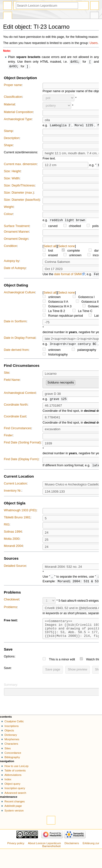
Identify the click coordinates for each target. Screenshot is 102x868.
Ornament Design (16, 240)
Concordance (13, 760)
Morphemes (12, 746)
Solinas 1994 (13, 535)
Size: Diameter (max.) (19, 193)
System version (14, 818)
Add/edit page (13, 813)
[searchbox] (78, 384)
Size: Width (12, 179)
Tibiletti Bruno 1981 (17, 520)
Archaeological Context (20, 395)
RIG (7, 527)
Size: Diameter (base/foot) (22, 200)
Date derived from (16, 352)
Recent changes (15, 809)
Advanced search (15, 800)
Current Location (15, 486)
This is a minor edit (62, 667)
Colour (8, 215)
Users (94, 43)
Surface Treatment (17, 227)
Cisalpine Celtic (14, 728)
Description (12, 139)
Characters (11, 751)
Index (8, 786)
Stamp (8, 132)
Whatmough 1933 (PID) (20, 513)
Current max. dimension (20, 165)
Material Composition (18, 113)
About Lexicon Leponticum (44, 850)
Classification (13, 97)
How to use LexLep (16, 773)
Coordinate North (16, 407)
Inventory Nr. (13, 494)
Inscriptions (11, 733)
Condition (11, 247)
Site (7, 374)
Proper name (13, 85)
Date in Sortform (15, 323)
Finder (8, 438)
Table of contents (15, 778)
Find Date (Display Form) (21, 462)
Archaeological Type (18, 120)
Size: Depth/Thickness (19, 186)
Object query (12, 791)
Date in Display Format (20, 339)
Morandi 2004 (13, 549)
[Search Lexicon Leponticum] (47, 6)
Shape (8, 146)
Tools (94, 16)
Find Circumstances (18, 431)
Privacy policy (16, 850)
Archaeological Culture (20, 294)
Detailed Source (15, 569)
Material (9, 105)
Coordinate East (15, 419)
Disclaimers (72, 850)
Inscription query (15, 795)
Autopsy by (12, 262)
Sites (7, 755)
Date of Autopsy (15, 269)
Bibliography (12, 764)
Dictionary (11, 742)
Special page (8, 16)
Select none (67, 247)
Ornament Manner (17, 233)
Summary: (11, 692)
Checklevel (11, 603)
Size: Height (12, 172)
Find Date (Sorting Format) (22, 445)
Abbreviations (13, 782)
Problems (11, 611)
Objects (9, 738)
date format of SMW (68, 275)
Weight (9, 208)
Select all (50, 247)
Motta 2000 (12, 542)
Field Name (12, 382)
